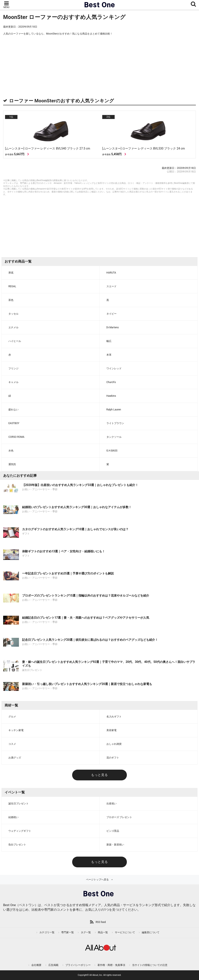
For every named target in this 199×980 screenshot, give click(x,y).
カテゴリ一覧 (47, 932)
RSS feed (101, 922)
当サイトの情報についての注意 (150, 965)
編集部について (151, 932)
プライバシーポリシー (78, 965)
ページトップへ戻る (97, 880)
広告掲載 (53, 965)
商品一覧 (103, 932)
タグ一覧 (86, 932)
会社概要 (36, 965)
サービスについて (125, 932)
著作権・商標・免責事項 (111, 965)
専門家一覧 (68, 932)
